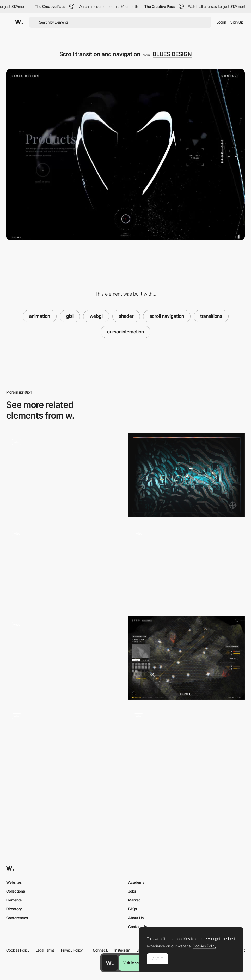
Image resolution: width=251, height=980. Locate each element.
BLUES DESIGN (172, 54)
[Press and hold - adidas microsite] (65, 566)
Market (134, 900)
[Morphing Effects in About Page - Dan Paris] (65, 475)
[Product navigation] (187, 749)
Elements (14, 900)
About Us (136, 918)
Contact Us (138, 927)
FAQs (133, 909)
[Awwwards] (19, 22)
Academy (136, 882)
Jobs (132, 891)
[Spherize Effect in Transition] (65, 658)
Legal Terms (45, 950)
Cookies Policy (18, 950)
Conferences (17, 918)
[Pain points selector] (187, 566)
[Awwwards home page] (110, 963)
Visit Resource (134, 963)
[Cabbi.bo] (187, 475)
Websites (14, 882)
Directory (14, 909)
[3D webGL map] (187, 658)
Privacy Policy (72, 950)
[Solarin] (65, 749)
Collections (16, 891)
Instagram (122, 950)
